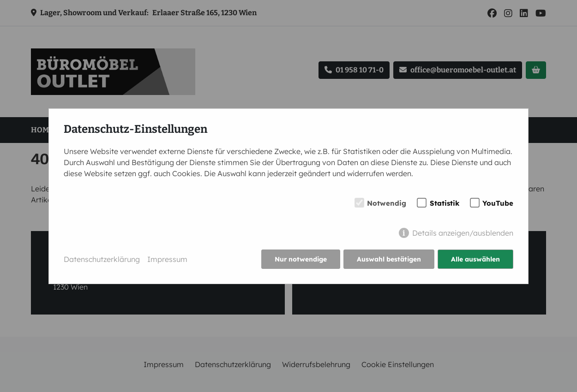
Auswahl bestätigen (389, 259)
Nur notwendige (301, 259)
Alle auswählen (475, 259)
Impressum (167, 259)
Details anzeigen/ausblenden (463, 233)
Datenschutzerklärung (102, 259)
